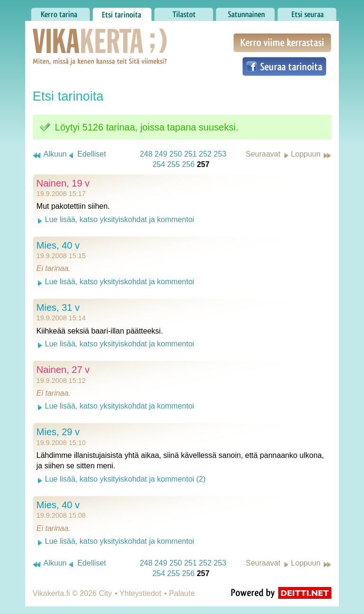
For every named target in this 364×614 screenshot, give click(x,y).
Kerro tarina (60, 12)
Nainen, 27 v (63, 370)
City (105, 593)
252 (205, 154)
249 (161, 154)
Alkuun (55, 154)
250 (176, 154)
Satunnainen (245, 12)
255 (174, 164)
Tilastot (184, 12)
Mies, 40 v (58, 245)
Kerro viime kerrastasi (282, 43)
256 (188, 164)
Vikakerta (76, 37)
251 (190, 154)
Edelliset (91, 154)
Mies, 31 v (58, 307)
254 (159, 164)
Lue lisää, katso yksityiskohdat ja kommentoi (120, 219)
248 (146, 154)
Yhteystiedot (140, 593)
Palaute (182, 593)
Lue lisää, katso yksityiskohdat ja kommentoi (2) (125, 479)
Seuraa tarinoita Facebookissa (284, 66)
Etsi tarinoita (122, 12)
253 (220, 154)
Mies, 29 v (58, 432)
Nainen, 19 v (63, 183)
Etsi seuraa (307, 12)
